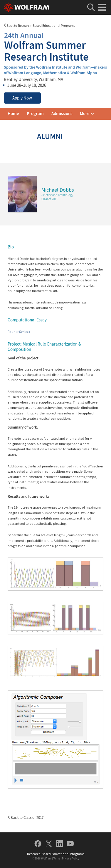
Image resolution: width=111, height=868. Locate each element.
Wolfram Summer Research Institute (55, 46)
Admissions (62, 114)
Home (13, 114)
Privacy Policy (71, 858)
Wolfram (46, 858)
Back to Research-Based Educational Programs (39, 25)
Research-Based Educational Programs (56, 854)
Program (35, 114)
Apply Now (22, 98)
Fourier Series (19, 332)
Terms (57, 858)
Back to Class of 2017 (26, 818)
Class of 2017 (49, 199)
